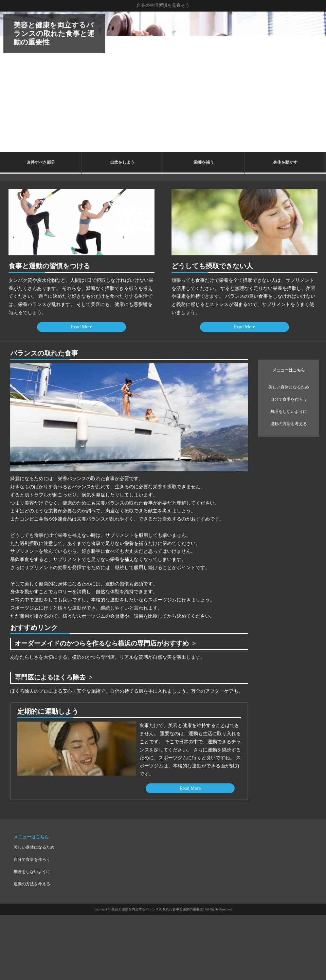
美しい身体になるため (289, 387)
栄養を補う (204, 162)
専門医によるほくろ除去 (52, 677)
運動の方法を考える (289, 424)
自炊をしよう (122, 162)
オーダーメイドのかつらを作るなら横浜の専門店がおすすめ (106, 643)
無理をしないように (289, 412)
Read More (82, 327)
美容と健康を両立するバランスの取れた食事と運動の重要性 (54, 34)
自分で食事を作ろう (289, 399)
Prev (9, 82)
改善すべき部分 (41, 162)
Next (317, 82)
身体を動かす (285, 162)
